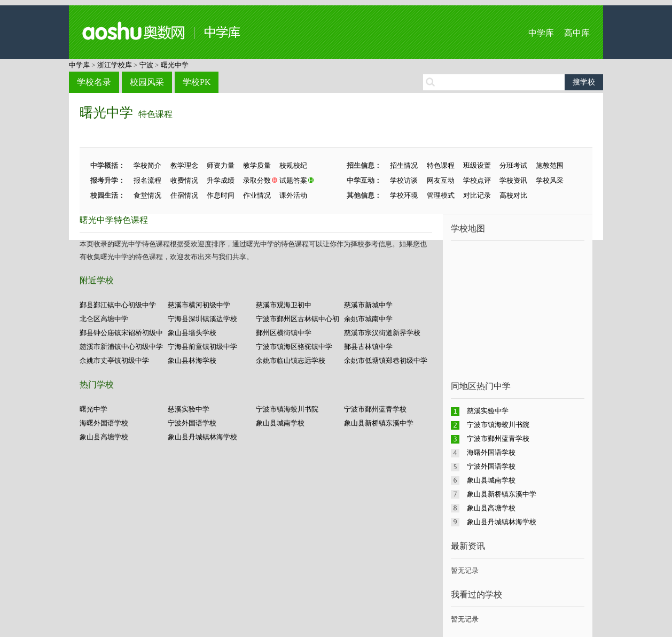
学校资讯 (513, 180)
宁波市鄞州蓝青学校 (375, 409)
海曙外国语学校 (104, 423)
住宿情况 (184, 195)
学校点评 (477, 180)
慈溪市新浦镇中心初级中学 (121, 347)
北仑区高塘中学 (104, 319)
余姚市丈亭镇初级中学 (114, 360)
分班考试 (513, 165)
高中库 (577, 33)
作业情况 (257, 195)
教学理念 (184, 165)
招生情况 (404, 165)
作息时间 (221, 195)
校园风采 (147, 82)
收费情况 (184, 180)
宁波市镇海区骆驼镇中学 (294, 347)
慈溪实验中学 (189, 409)
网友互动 (441, 180)
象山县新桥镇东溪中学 (379, 423)
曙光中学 (175, 65)
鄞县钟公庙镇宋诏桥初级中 (121, 333)
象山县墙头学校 (192, 333)
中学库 (541, 33)
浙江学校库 (115, 65)
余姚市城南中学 (368, 319)
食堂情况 (147, 195)
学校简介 (147, 165)
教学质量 (257, 165)
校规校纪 (293, 165)
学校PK (197, 82)
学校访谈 (404, 180)
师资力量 (221, 165)
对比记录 (477, 195)
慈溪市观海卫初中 (284, 305)
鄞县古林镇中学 (368, 347)
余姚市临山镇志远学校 (291, 360)
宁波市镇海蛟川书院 (287, 409)
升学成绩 (221, 180)
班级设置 (477, 165)
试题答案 (293, 180)
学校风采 (550, 180)
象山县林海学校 (192, 360)
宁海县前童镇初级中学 (202, 347)
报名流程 (147, 180)
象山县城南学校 (280, 423)
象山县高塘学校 (104, 437)
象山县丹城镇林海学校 (202, 437)
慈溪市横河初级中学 (199, 305)
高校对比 (513, 195)
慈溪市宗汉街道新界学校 (382, 333)
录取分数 (257, 180)
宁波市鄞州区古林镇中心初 (298, 319)
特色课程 (155, 114)
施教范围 (550, 165)
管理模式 (441, 195)
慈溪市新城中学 (368, 305)
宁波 (146, 65)
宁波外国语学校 (192, 423)
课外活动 (293, 195)
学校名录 (94, 82)
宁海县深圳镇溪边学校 (202, 319)
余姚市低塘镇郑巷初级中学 (386, 360)
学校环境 (404, 195)
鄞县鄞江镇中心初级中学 (118, 305)
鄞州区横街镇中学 (284, 333)
